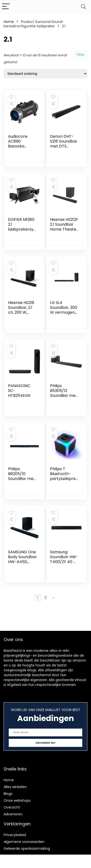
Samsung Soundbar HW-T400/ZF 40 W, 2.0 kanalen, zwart (64, 562)
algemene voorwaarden (24, 842)
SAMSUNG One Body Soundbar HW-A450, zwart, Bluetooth (22, 562)
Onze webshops (17, 800)
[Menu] (6, 7)
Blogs (8, 794)
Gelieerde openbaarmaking (27, 848)
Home (9, 22)
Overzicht (12, 807)
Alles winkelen (15, 787)
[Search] (83, 7)
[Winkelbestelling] (45, 74)
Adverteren (13, 814)
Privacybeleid (15, 835)
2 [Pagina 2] (45, 598)
